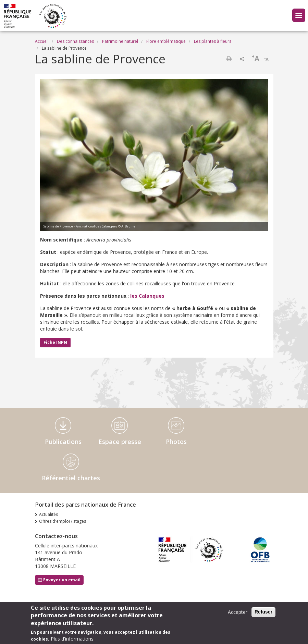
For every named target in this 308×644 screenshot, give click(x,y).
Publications (63, 442)
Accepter (238, 614)
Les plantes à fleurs (213, 41)
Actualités (48, 514)
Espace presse (120, 442)
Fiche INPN (55, 342)
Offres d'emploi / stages (63, 521)
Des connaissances (75, 41)
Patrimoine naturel (120, 41)
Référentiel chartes (71, 478)
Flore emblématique (166, 41)
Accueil (42, 41)
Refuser (263, 614)
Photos (176, 442)
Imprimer (229, 59)
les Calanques (147, 296)
